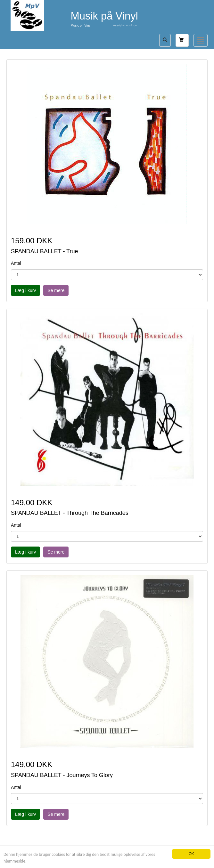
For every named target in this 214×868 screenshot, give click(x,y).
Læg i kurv (25, 290)
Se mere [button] (56, 290)
